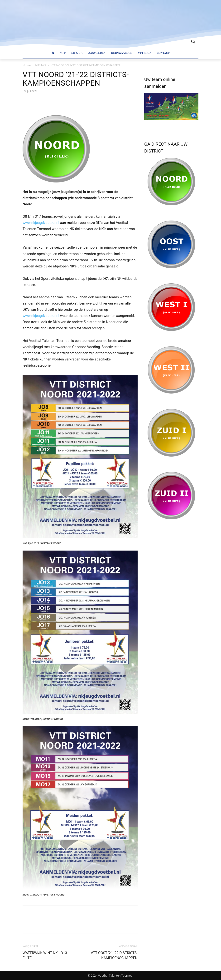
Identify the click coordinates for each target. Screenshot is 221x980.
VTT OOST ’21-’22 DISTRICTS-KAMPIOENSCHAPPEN (114, 955)
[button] (193, 42)
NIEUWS (41, 65)
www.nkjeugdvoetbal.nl (41, 223)
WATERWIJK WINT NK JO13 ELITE (45, 955)
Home (27, 65)
